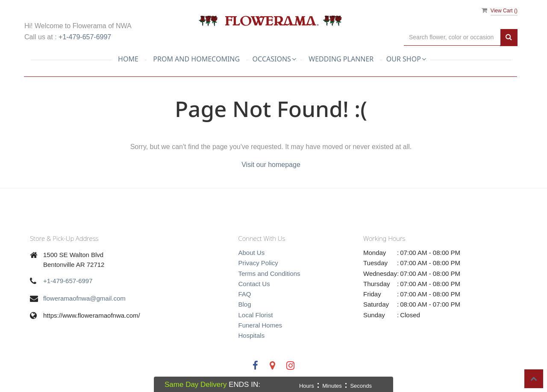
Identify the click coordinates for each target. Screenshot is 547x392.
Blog (245, 304)
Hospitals (252, 335)
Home (128, 59)
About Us (252, 253)
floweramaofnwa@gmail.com (84, 298)
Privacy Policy (258, 263)
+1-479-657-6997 (85, 37)
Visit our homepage (271, 165)
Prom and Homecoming (196, 59)
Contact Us (254, 284)
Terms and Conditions (269, 274)
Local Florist (256, 315)
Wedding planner (341, 59)
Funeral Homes (260, 325)
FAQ (245, 294)
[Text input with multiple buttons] (452, 37)
